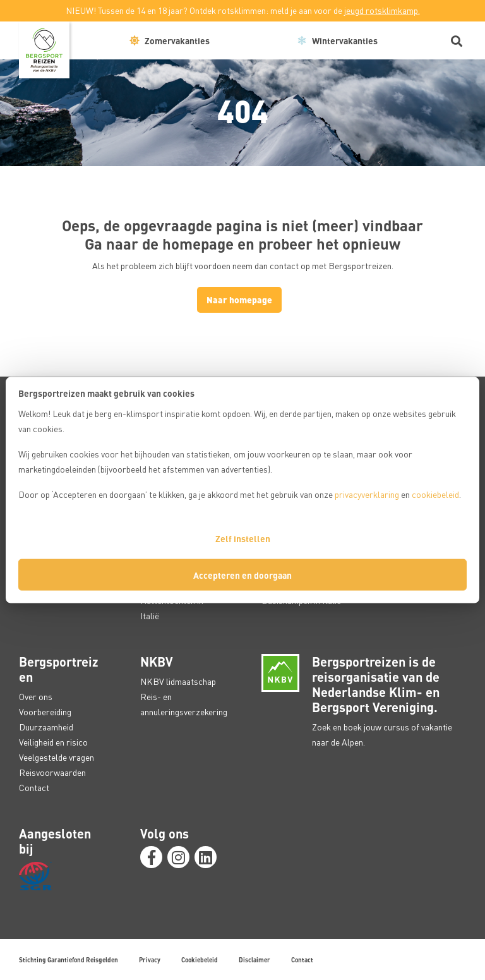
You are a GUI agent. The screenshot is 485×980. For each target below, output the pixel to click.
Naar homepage (239, 299)
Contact (34, 788)
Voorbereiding (45, 712)
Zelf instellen (243, 538)
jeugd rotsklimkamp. (382, 10)
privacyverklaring (367, 494)
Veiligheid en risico (53, 742)
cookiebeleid (435, 494)
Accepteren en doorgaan (242, 575)
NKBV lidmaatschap (178, 681)
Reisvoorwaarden (52, 772)
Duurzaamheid (46, 727)
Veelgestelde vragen (57, 757)
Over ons (36, 697)
